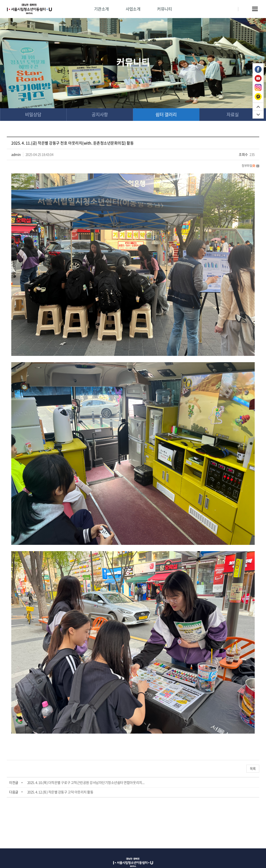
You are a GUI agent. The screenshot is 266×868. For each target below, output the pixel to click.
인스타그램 (258, 87)
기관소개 (102, 9)
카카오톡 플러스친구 (258, 97)
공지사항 (100, 114)
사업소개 (133, 9)
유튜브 (258, 78)
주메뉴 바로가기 (0, 0)
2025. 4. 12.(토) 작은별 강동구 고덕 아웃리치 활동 (60, 792)
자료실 (233, 114)
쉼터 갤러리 (166, 114)
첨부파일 (250, 165)
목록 (253, 769)
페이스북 (258, 69)
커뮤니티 (164, 9)
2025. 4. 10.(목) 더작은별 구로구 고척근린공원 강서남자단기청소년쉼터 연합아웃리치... (86, 783)
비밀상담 (33, 114)
